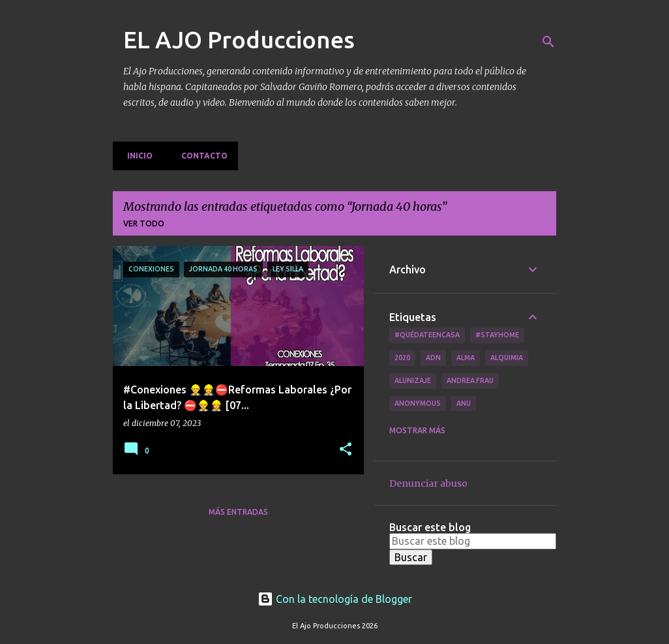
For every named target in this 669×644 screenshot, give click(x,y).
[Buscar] (548, 42)
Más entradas (238, 512)
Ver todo (144, 223)
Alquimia (507, 358)
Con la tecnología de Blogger (335, 599)
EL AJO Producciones (239, 39)
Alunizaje (413, 380)
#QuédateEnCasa (427, 335)
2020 (402, 358)
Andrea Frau (470, 380)
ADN (433, 358)
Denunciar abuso (428, 483)
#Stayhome (497, 335)
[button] (346, 450)
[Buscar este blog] (473, 541)
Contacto (201, 156)
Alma (466, 358)
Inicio (136, 156)
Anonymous (418, 403)
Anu (464, 403)
